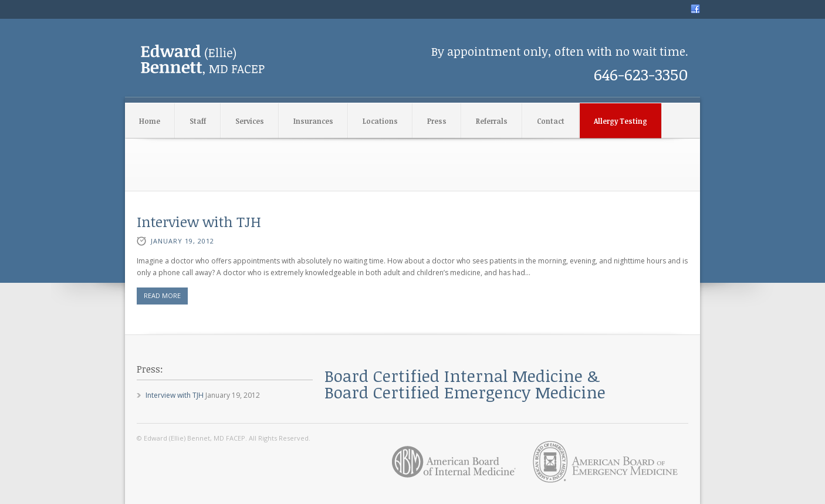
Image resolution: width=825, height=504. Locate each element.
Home (150, 121)
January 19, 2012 (182, 241)
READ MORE (162, 295)
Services (250, 121)
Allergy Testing (621, 121)
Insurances (313, 121)
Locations (380, 121)
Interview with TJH (199, 221)
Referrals (492, 121)
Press (437, 121)
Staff (198, 121)
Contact (551, 121)
